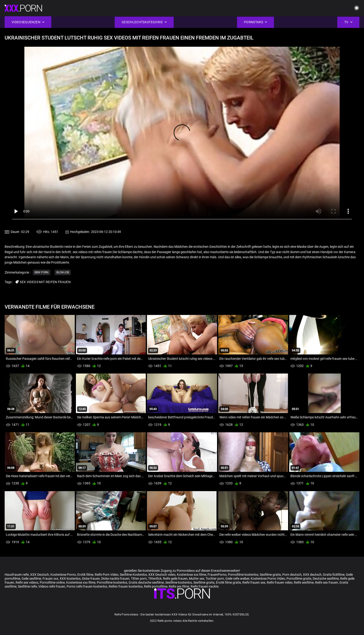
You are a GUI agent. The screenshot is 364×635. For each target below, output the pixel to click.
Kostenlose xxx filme (192, 575)
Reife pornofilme (156, 586)
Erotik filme (85, 575)
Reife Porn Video (107, 575)
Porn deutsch (292, 575)
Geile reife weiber (237, 579)
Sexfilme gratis (270, 575)
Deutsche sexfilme (326, 579)
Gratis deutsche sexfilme (146, 582)
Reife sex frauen (327, 582)
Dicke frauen (91, 579)
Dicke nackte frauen (115, 579)
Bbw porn (42, 272)
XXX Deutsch (40, 575)
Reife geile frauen (175, 579)
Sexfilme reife (27, 586)
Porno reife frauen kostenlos (87, 586)
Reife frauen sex (254, 582)
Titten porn (139, 579)
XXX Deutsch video (162, 575)
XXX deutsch (312, 575)
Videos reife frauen (52, 586)
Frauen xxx (50, 579)
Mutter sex (197, 579)
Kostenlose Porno (63, 575)
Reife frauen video (280, 582)
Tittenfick (155, 579)
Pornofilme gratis (299, 579)
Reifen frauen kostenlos (126, 586)
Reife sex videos (27, 582)
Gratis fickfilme (334, 575)
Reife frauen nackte (205, 586)
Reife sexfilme (304, 582)
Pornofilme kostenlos (243, 575)
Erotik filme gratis (228, 582)
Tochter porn (215, 579)
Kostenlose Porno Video (268, 579)
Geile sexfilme (31, 579)
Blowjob (63, 272)
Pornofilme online (52, 582)
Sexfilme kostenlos (179, 582)
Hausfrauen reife (17, 575)
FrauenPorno (217, 575)
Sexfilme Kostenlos (133, 575)
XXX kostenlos (70, 579)
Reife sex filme (179, 586)
